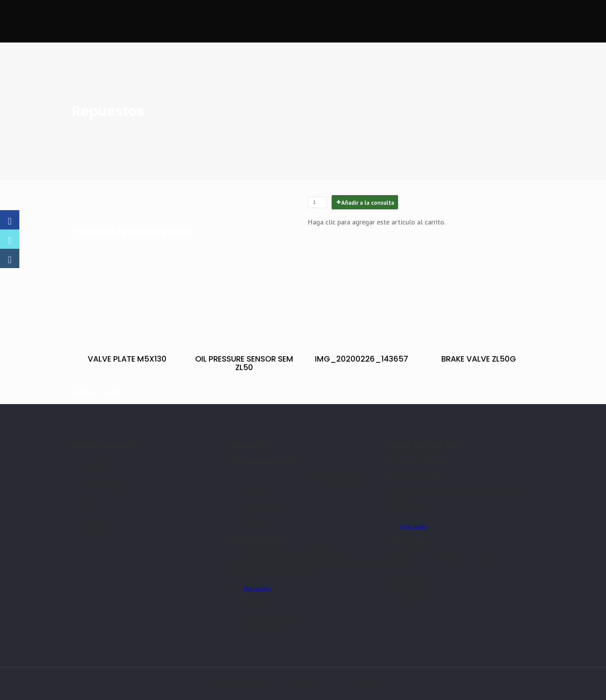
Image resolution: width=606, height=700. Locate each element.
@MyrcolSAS (104, 486)
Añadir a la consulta (368, 203)
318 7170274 (416, 511)
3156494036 (258, 507)
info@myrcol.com (265, 523)
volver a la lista (95, 392)
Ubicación (257, 589)
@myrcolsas (103, 466)
